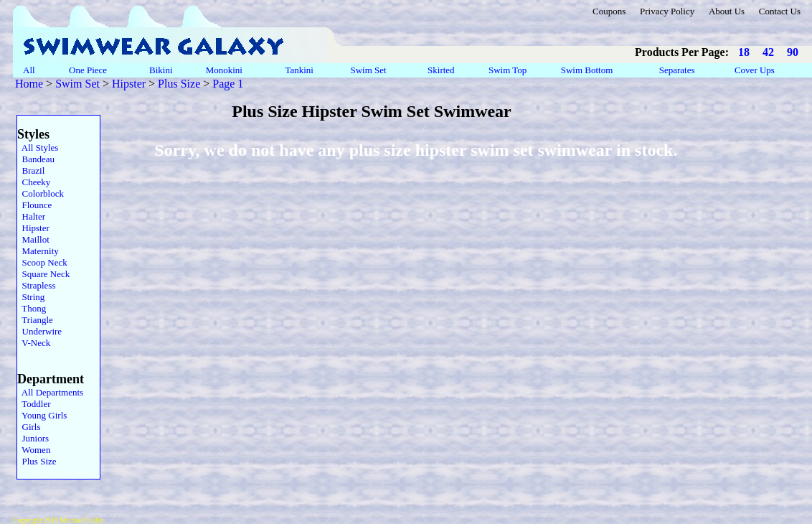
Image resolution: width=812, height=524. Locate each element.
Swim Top (507, 70)
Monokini (224, 70)
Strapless (36, 285)
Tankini (300, 70)
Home (29, 84)
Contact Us (780, 11)
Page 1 (228, 84)
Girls (29, 427)
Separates (676, 70)
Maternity (38, 251)
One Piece (89, 70)
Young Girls (42, 415)
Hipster (129, 84)
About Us (727, 11)
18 (744, 52)
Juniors (33, 438)
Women (34, 450)
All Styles (38, 148)
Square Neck (43, 274)
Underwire (39, 331)
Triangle (35, 320)
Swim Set (369, 70)
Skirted (442, 70)
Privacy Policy (667, 11)
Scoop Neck (42, 262)
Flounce (34, 205)
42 (768, 52)
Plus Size (179, 84)
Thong (32, 308)
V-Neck (34, 343)
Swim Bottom (586, 70)
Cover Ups (754, 70)
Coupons (609, 11)
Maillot (33, 239)
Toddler (34, 404)
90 (793, 52)
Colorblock (41, 193)
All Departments (50, 392)
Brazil (31, 170)
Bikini (161, 70)
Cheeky (34, 182)
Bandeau (36, 159)
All (29, 70)
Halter (31, 216)
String (31, 297)
